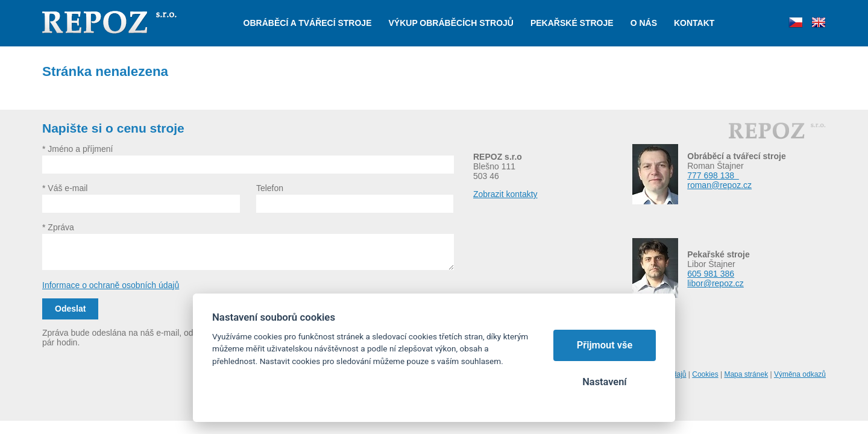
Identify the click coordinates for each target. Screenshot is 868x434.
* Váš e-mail (65, 188)
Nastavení (604, 382)
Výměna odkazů (800, 374)
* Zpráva (58, 227)
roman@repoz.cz (719, 185)
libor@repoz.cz (715, 283)
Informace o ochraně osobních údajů (111, 285)
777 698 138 (713, 175)
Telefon (270, 188)
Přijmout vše (605, 345)
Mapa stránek (746, 374)
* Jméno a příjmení (78, 149)
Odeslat (70, 309)
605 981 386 (711, 274)
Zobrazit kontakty (505, 194)
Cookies (705, 374)
